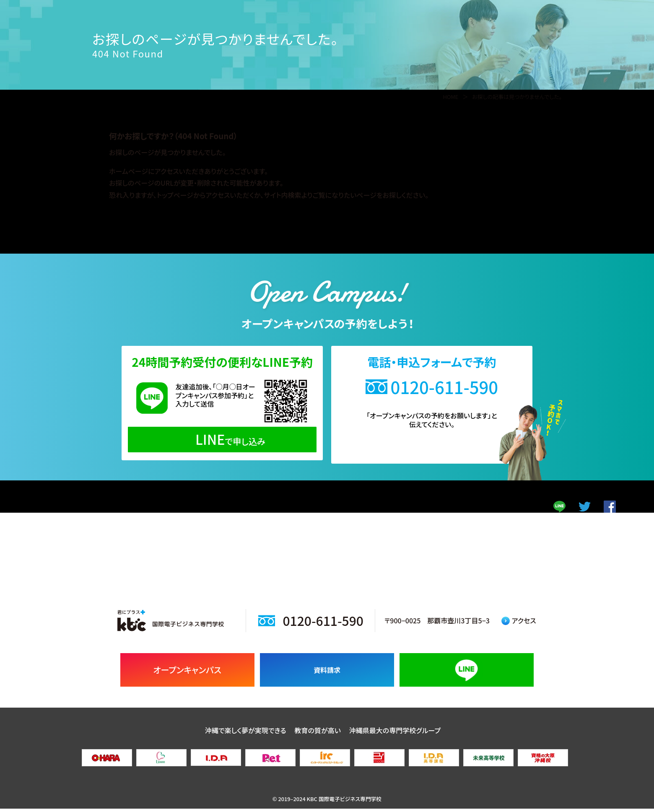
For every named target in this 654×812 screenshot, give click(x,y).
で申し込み (222, 439)
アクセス (519, 624)
